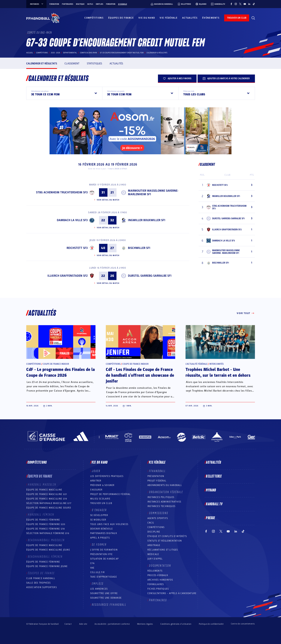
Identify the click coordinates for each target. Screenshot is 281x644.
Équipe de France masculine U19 (47, 499)
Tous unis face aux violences (109, 524)
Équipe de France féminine (43, 520)
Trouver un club (101, 503)
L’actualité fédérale (196, 364)
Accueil (30, 53)
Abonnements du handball (165, 485)
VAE (92, 568)
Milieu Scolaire (100, 499)
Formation (54, 4)
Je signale (123, 4)
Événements (211, 18)
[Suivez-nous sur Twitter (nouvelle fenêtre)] (240, 4)
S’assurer (96, 490)
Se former (99, 545)
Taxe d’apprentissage (104, 577)
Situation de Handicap (104, 559)
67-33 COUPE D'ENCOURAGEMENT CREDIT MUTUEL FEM (122, 53)
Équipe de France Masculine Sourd (49, 508)
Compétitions (94, 18)
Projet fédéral (157, 481)
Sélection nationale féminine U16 (48, 533)
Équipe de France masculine (44, 490)
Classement (72, 64)
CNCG (151, 523)
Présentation (156, 476)
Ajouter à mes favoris (177, 78)
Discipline (154, 532)
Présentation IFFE (101, 554)
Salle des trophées (39, 583)
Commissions (159, 513)
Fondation (111, 4)
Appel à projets (100, 538)
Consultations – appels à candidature (172, 593)
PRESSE (210, 518)
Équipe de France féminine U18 (46, 529)
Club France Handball (41, 578)
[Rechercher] (253, 18)
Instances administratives (164, 502)
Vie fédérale (169, 18)
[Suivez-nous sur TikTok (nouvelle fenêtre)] (254, 4)
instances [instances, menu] (37, 4)
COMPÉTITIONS (156, 527)
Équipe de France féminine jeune (47, 566)
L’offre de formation (104, 550)
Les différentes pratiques (107, 476)
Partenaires (68, 4)
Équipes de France (121, 18)
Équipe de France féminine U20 (46, 524)
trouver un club (237, 18)
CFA (92, 563)
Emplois (100, 4)
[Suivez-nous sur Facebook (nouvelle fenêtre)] (231, 4)
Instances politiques (161, 497)
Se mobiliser (98, 520)
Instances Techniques (161, 506)
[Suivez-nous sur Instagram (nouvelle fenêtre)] (236, 4)
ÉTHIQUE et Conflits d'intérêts (167, 536)
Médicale (153, 554)
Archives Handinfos (160, 580)
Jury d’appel (155, 559)
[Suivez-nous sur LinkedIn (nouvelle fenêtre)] (249, 4)
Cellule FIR (97, 572)
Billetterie (214, 476)
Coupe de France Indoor (56, 364)
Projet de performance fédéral (110, 494)
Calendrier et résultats (42, 64)
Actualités (190, 18)
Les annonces (99, 589)
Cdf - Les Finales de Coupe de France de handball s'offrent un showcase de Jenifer (140, 375)
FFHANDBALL (157, 471)
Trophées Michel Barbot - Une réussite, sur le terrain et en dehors (218, 372)
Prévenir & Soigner (102, 485)
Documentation (160, 566)
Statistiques (94, 64)
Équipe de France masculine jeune (48, 550)
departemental (70, 53)
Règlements (155, 571)
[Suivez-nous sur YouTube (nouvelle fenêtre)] (245, 4)
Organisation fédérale (166, 492)
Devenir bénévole (101, 529)
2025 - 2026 (55, 53)
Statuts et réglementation (165, 541)
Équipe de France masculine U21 (47, 494)
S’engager (99, 510)
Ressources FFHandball (109, 605)
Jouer (96, 471)
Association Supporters (42, 587)
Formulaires (156, 584)
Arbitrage (154, 545)
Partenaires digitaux (104, 533)
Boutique (80, 4)
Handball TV (214, 504)
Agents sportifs (158, 518)
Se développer (99, 515)
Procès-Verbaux (158, 575)
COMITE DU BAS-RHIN (88, 53)
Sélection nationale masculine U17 (49, 503)
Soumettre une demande (106, 598)
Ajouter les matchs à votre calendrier (226, 78)
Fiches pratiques (158, 589)
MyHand (211, 490)
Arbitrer (96, 481)
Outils (90, 4)
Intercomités (216, 364)
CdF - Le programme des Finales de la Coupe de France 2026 (60, 372)
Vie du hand (147, 18)
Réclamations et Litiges (163, 550)
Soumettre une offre (104, 593)
